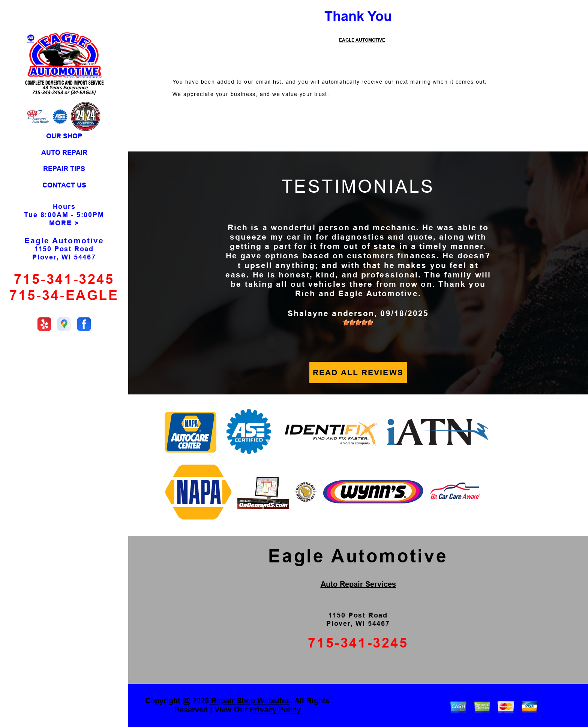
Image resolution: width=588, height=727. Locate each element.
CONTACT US (64, 185)
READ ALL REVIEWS (358, 372)
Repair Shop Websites (250, 701)
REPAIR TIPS (64, 169)
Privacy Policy (275, 710)
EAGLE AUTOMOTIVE (362, 40)
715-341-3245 (64, 279)
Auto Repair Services (358, 584)
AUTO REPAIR (64, 153)
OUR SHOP (64, 136)
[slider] (358, 322)
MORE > (64, 223)
